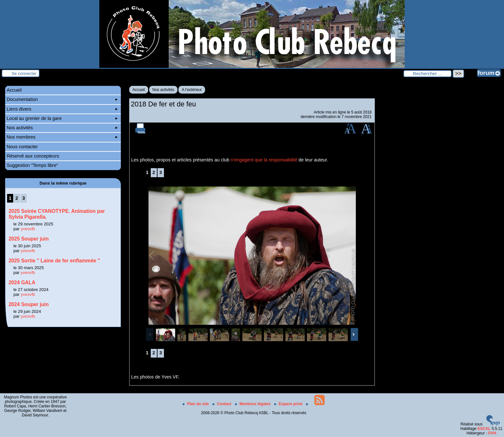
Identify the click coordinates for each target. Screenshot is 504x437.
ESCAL (484, 429)
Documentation (62, 99)
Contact (222, 404)
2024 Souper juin (29, 304)
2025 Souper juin (29, 239)
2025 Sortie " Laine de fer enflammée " (54, 261)
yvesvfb (28, 229)
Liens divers (62, 109)
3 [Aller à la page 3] (161, 172)
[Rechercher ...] (428, 74)
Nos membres (62, 137)
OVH (492, 433)
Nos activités (163, 90)
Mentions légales (253, 404)
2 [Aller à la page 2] (154, 172)
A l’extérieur (192, 90)
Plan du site (196, 404)
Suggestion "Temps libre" (32, 165)
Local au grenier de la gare (62, 118)
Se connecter (24, 73)
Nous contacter (22, 147)
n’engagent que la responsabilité (264, 160)
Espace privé (289, 404)
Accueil (139, 90)
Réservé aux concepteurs (33, 156)
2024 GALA (22, 282)
